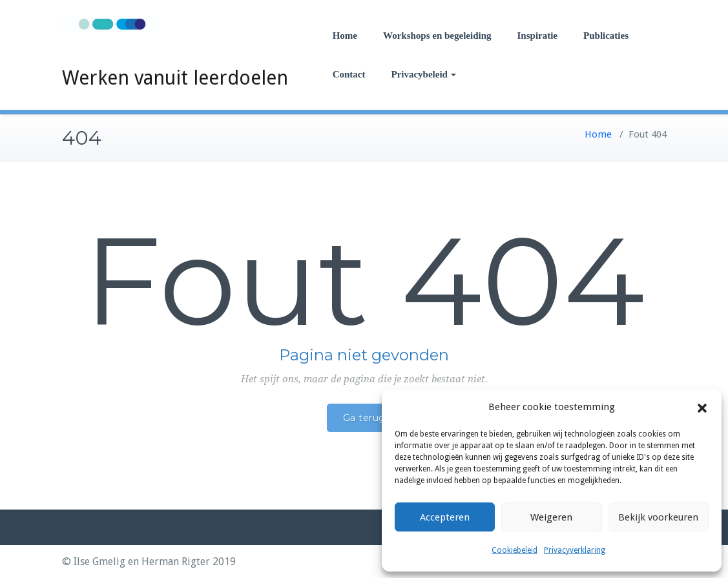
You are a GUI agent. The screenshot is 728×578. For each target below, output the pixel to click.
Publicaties (606, 36)
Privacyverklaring (575, 550)
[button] (702, 408)
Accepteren (445, 517)
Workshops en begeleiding (437, 36)
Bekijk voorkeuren (658, 517)
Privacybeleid (423, 74)
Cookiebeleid (515, 550)
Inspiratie (538, 36)
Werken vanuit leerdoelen (175, 78)
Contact (349, 74)
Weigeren (551, 517)
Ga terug (364, 418)
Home (345, 36)
